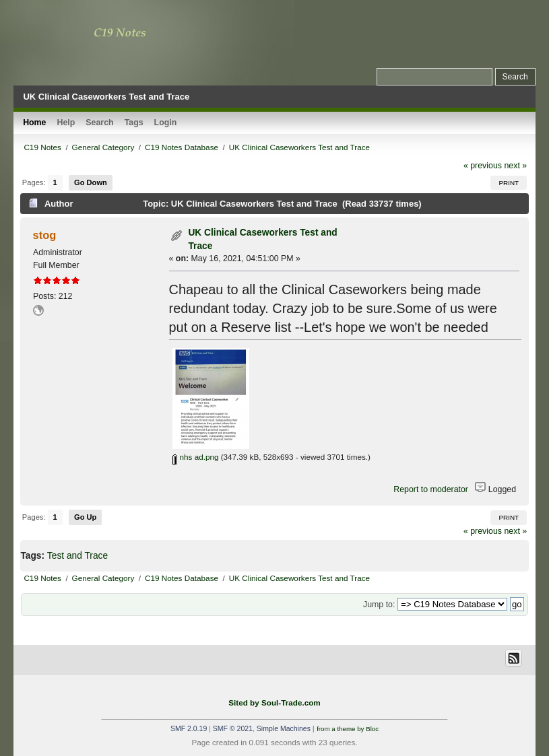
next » (515, 166)
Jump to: (379, 605)
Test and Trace (77, 556)
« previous (483, 166)
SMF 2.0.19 (189, 728)
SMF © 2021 (233, 728)
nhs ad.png (195, 457)
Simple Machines (284, 728)
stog (45, 235)
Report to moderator (431, 489)
